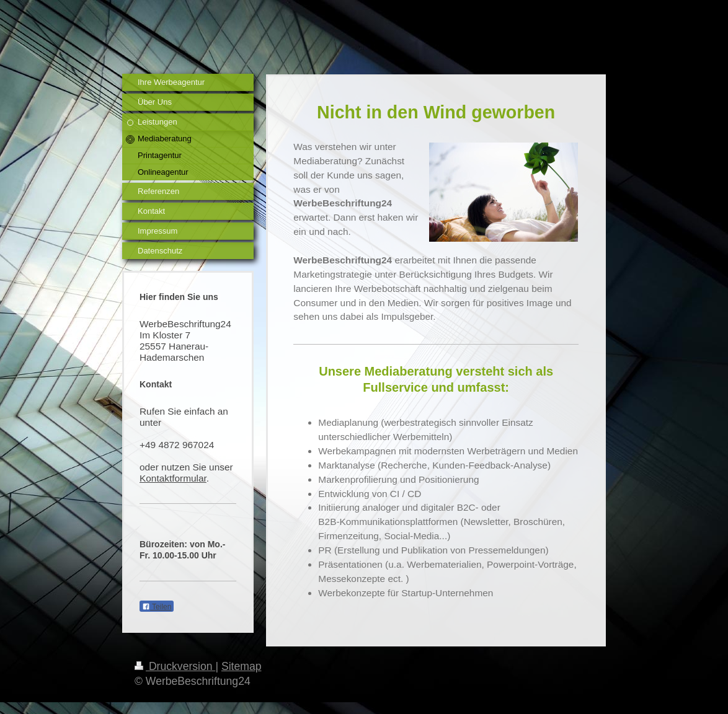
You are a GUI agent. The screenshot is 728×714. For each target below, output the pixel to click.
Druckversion (175, 666)
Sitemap (242, 666)
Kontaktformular (173, 478)
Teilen (157, 607)
